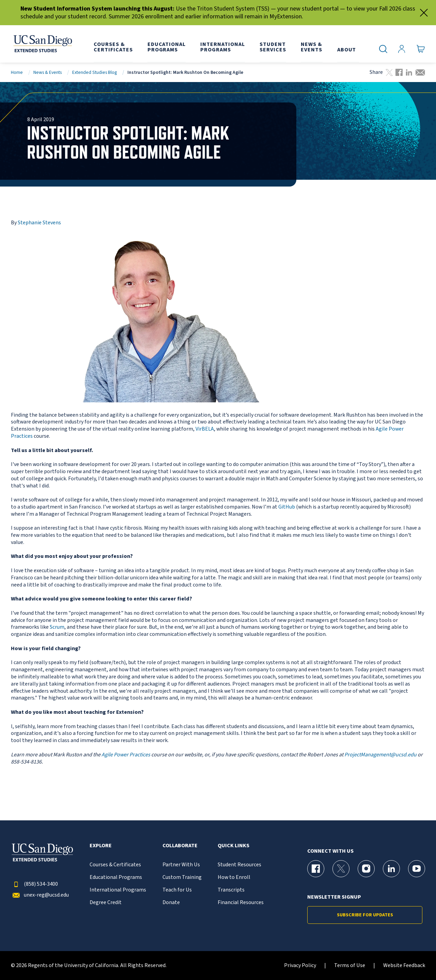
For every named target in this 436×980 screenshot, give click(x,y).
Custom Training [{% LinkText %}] (182, 877)
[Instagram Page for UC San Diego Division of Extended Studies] (366, 869)
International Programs (118, 890)
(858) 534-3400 (34, 884)
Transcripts (231, 890)
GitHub (287, 507)
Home (17, 72)
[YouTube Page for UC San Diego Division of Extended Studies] (417, 869)
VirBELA (205, 429)
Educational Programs (116, 877)
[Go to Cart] (421, 49)
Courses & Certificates (115, 865)
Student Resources (239, 865)
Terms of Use (350, 966)
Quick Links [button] (233, 846)
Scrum (57, 627)
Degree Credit (106, 903)
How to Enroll (234, 877)
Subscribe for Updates (365, 915)
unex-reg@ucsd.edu (40, 895)
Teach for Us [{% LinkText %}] (177, 890)
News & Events (48, 72)
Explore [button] (101, 846)
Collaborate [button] (180, 846)
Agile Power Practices (126, 755)
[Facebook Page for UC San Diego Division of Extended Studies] (316, 869)
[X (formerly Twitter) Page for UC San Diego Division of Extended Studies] (341, 869)
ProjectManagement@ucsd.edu (380, 755)
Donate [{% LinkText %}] (171, 903)
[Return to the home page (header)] (42, 44)
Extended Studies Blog (95, 72)
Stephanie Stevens (39, 223)
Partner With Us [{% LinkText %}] (181, 865)
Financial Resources (241, 903)
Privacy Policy (300, 966)
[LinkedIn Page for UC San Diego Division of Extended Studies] (391, 869)
